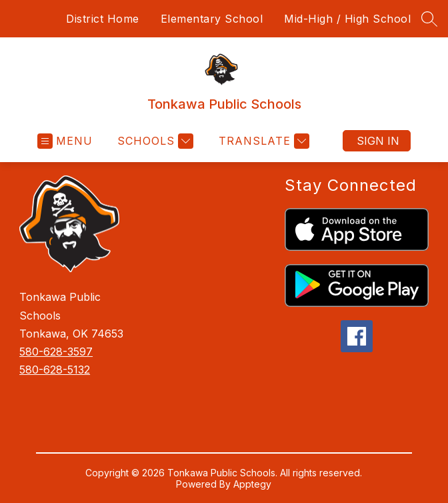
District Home (103, 19)
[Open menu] (65, 141)
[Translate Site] (262, 141)
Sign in (378, 141)
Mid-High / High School (347, 19)
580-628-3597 (56, 352)
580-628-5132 (55, 370)
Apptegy (252, 484)
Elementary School (212, 19)
